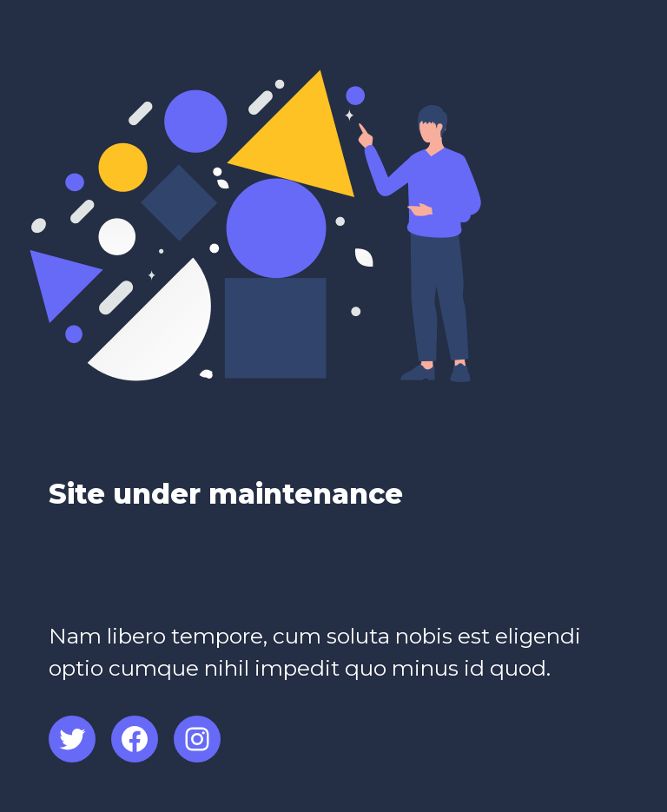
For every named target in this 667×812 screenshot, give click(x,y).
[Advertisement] (252, 577)
